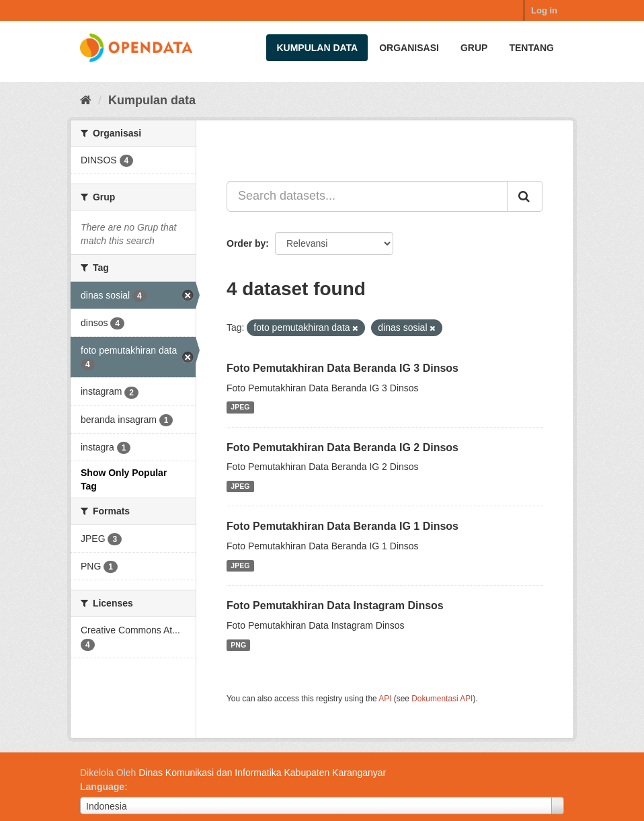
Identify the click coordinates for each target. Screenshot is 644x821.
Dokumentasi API (442, 699)
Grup (474, 48)
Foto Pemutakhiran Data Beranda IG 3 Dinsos (343, 368)
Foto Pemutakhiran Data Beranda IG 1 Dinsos (343, 526)
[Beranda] (86, 100)
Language (102, 787)
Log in (544, 10)
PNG (238, 645)
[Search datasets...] (367, 196)
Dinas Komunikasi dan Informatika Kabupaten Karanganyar (262, 773)
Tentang (531, 48)
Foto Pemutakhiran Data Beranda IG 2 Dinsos (343, 447)
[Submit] (525, 196)
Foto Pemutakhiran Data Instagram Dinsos (335, 605)
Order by (246, 243)
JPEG (240, 407)
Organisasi (409, 48)
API (385, 699)
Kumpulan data (317, 48)
